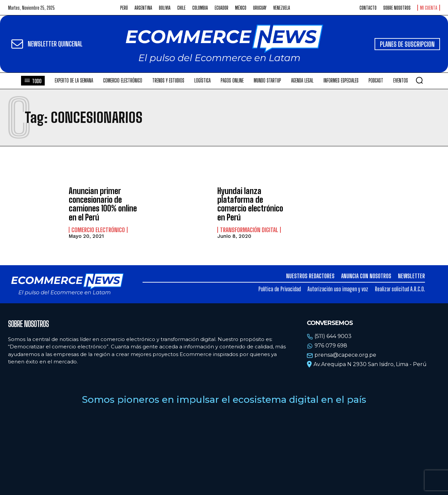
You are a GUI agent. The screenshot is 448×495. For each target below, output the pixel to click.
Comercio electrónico (98, 230)
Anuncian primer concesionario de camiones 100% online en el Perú (103, 204)
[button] (419, 80)
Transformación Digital (249, 230)
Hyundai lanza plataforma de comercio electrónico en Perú (250, 204)
